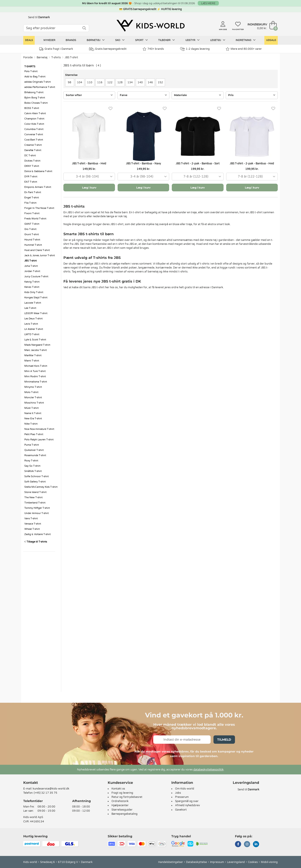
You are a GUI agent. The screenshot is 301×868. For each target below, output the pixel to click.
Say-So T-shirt (32, 466)
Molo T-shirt (31, 392)
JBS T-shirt (71, 57)
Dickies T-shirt (32, 161)
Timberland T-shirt (35, 503)
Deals (29, 40)
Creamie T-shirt (33, 145)
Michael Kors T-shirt (36, 366)
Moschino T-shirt (34, 403)
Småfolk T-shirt (33, 471)
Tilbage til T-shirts (36, 542)
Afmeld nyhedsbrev (187, 805)
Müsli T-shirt (31, 408)
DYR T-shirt (31, 177)
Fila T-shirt (30, 203)
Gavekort (181, 810)
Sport (142, 40)
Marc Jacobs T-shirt (36, 350)
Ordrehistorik (120, 801)
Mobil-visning (269, 862)
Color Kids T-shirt (34, 124)
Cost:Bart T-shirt (34, 140)
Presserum (182, 797)
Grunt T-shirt (32, 234)
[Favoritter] (110, 109)
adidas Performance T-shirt (40, 87)
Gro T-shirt (30, 229)
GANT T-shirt (32, 224)
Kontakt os (118, 789)
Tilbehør (167, 40)
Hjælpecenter (120, 805)
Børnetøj (96, 40)
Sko (120, 40)
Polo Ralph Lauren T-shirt (39, 440)
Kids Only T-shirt (34, 292)
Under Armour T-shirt (37, 513)
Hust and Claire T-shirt (37, 250)
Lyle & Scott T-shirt (35, 340)
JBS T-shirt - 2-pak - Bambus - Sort (198, 164)
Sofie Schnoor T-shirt (37, 476)
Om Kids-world (185, 789)
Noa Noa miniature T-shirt (39, 429)
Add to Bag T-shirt (35, 77)
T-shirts (56, 57)
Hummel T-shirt (33, 245)
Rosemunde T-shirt (35, 455)
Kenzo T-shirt (32, 287)
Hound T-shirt (32, 240)
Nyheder (49, 40)
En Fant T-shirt (33, 192)
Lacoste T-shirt (33, 303)
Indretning (246, 40)
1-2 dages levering (195, 49)
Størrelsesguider (122, 810)
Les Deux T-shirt (33, 319)
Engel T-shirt (32, 198)
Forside (28, 57)
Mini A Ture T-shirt (35, 371)
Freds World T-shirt (35, 219)
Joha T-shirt (31, 266)
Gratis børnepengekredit (108, 49)
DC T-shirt (30, 156)
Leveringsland (236, 862)
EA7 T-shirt (31, 182)
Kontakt (31, 783)
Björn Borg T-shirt (35, 98)
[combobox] (89, 177)
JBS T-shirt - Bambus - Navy (143, 164)
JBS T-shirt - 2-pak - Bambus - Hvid (252, 164)
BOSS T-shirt (32, 108)
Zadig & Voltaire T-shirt (38, 534)
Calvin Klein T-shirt (35, 113)
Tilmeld (224, 740)
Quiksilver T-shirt (34, 450)
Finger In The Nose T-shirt (39, 208)
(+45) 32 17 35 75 (46, 793)
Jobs (178, 793)
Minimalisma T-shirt (36, 382)
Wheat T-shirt (32, 529)
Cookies (253, 862)
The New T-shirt (33, 497)
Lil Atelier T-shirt (34, 329)
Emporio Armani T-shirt (38, 187)
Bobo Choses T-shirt (36, 103)
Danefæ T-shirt (33, 150)
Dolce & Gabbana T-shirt (38, 171)
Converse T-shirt (34, 134)
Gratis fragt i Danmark (56, 49)
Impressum (217, 862)
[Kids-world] (150, 26)
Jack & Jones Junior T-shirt (40, 255)
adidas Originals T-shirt (38, 82)
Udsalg (271, 40)
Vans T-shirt (31, 518)
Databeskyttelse (196, 862)
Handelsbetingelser (171, 862)
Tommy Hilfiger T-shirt (37, 508)
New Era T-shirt (33, 419)
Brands (71, 40)
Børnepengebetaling (125, 814)
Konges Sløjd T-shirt (36, 298)
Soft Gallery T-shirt (35, 482)
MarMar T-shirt (33, 355)
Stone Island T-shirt (35, 492)
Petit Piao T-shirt (34, 434)
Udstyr (193, 40)
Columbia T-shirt (34, 129)
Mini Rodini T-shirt (35, 376)
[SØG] (84, 28)
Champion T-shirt (34, 119)
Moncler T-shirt (33, 398)
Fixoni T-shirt (32, 213)
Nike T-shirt (31, 424)
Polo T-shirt (31, 71)
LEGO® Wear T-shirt (36, 313)
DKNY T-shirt (32, 166)
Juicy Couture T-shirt (36, 277)
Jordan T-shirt (32, 271)
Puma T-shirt (32, 445)
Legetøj (218, 40)
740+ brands (153, 49)
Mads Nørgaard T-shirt (37, 345)
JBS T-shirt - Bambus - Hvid (89, 164)
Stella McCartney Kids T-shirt (41, 487)
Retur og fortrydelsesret (127, 797)
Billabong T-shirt (34, 92)
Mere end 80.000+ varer (244, 49)
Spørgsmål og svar (187, 801)
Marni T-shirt (32, 361)
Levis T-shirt (31, 324)
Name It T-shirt (33, 413)
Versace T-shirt (33, 524)
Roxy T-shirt (31, 461)
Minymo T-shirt (33, 387)
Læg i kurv (89, 188)
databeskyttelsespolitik (208, 770)
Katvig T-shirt (32, 282)
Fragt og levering (122, 793)
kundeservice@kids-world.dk (51, 789)
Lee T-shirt (30, 308)
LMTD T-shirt (32, 334)
